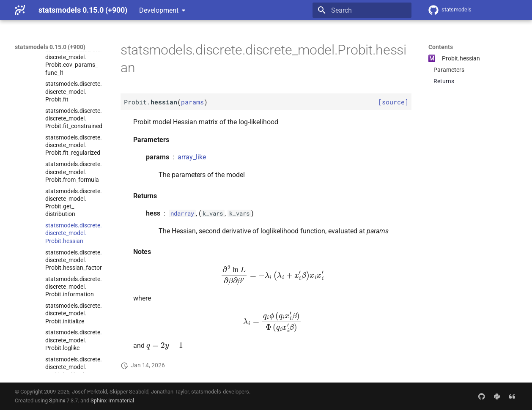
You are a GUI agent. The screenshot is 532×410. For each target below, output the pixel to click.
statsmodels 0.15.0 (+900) (50, 47)
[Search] (362, 10)
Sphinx (57, 400)
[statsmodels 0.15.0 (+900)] (20, 10)
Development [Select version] (159, 10)
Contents (441, 47)
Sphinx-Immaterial (112, 400)
